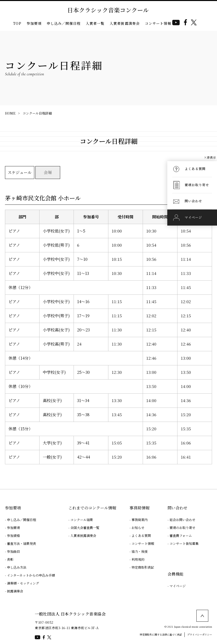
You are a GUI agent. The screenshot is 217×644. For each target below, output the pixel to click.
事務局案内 (140, 520)
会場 (48, 172)
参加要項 (34, 23)
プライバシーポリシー (200, 634)
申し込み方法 (17, 567)
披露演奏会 (15, 591)
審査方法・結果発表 (22, 543)
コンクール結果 (82, 520)
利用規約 (138, 559)
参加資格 (13, 536)
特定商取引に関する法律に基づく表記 (161, 634)
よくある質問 (141, 536)
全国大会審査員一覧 (85, 528)
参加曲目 (13, 551)
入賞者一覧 (95, 23)
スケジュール (20, 172)
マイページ (178, 586)
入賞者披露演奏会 (125, 23)
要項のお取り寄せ (182, 528)
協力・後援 (140, 551)
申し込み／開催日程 (64, 23)
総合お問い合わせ (182, 520)
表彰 (10, 559)
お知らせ (138, 528)
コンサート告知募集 (184, 543)
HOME (10, 113)
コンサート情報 (158, 23)
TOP (17, 23)
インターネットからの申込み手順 (31, 575)
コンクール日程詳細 (37, 113)
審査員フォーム (181, 536)
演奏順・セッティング (23, 583)
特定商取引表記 (143, 567)
